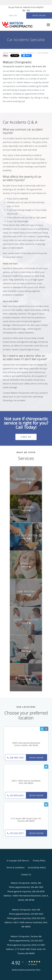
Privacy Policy (39, 860)
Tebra (38, 970)
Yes (24, 10)
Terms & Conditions (15, 867)
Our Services (28, 53)
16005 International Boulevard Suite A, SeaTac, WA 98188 (26, 744)
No (28, 10)
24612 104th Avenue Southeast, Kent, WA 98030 (26, 782)
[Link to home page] (23, 25)
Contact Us (26, 874)
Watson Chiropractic (11, 53)
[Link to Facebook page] (46, 729)
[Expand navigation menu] (48, 25)
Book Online (36, 758)
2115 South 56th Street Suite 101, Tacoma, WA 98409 (26, 820)
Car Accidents (43, 53)
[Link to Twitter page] (42, 729)
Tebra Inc (25, 861)
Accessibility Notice (37, 867)
